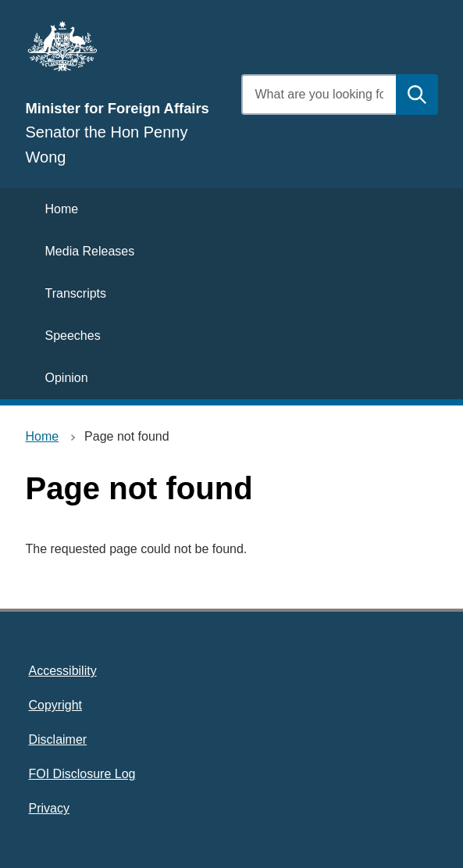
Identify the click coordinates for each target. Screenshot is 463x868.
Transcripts (76, 293)
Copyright (55, 705)
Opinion (67, 378)
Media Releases (90, 251)
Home (62, 209)
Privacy (49, 808)
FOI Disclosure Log (82, 774)
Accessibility (63, 671)
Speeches (73, 336)
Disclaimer (58, 739)
